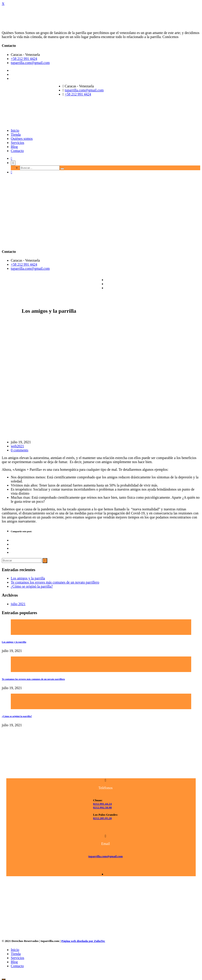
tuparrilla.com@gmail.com (30, 63)
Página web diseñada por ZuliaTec (83, 941)
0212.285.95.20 (102, 818)
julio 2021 (18, 604)
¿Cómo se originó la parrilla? (32, 586)
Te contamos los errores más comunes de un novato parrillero (55, 582)
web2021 (17, 446)
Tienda (16, 135)
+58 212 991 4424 (24, 59)
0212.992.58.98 (102, 807)
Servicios (18, 143)
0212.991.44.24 (102, 804)
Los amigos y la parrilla (28, 578)
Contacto (17, 151)
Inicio (15, 130)
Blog (14, 147)
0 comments (20, 450)
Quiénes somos (22, 139)
